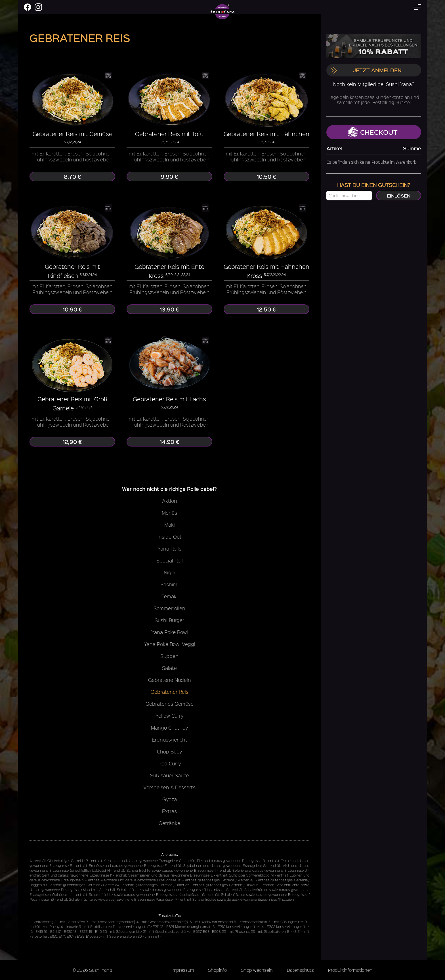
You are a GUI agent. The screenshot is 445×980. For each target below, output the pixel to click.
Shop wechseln (257, 970)
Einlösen (399, 196)
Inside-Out (170, 537)
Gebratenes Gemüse (170, 704)
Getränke (169, 823)
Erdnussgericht (170, 740)
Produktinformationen (350, 970)
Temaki (170, 596)
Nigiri (170, 572)
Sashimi (169, 584)
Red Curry (170, 763)
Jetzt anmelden (366, 70)
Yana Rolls (169, 549)
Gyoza (170, 799)
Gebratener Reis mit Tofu (169, 134)
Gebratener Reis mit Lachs (169, 399)
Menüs (169, 513)
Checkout (373, 132)
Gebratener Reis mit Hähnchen (266, 134)
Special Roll (170, 560)
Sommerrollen (169, 608)
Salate (169, 668)
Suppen (169, 656)
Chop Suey (169, 751)
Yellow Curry (169, 716)
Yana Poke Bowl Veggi (170, 644)
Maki (170, 525)
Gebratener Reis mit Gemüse (73, 134)
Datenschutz (300, 970)
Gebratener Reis (170, 692)
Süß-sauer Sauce (170, 775)
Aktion (170, 501)
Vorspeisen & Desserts (169, 787)
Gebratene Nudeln (170, 680)
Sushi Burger (169, 620)
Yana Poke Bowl (170, 632)
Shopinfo (217, 970)
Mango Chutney (169, 728)
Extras (169, 811)
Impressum (183, 970)
